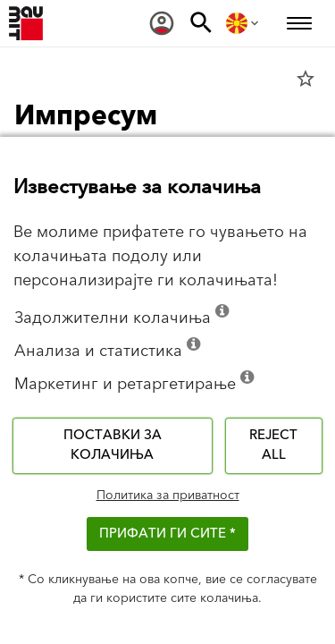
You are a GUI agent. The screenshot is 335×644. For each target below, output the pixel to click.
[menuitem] (162, 23)
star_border (306, 79)
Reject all (273, 445)
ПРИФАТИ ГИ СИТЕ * (167, 534)
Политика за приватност (168, 496)
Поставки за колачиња (113, 445)
